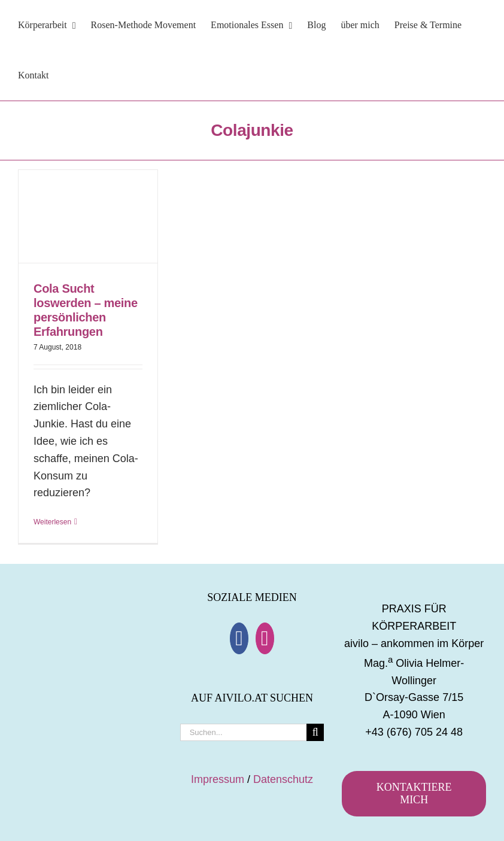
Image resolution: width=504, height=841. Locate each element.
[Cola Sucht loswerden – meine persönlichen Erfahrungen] (88, 216)
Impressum (218, 779)
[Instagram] (265, 638)
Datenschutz (283, 779)
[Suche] (315, 732)
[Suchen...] (244, 732)
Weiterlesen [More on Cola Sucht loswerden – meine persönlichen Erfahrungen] (52, 522)
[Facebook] (239, 638)
